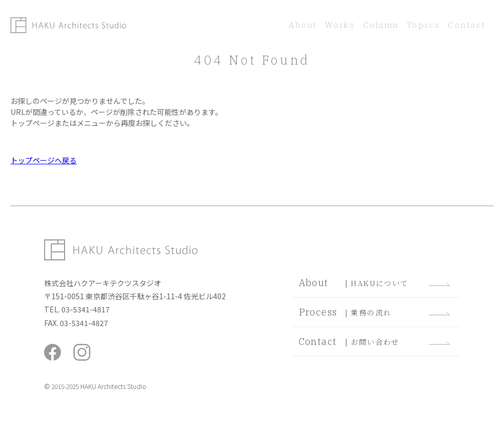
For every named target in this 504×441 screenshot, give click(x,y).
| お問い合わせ (374, 342)
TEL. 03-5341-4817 (77, 309)
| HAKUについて (374, 283)
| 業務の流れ (374, 312)
